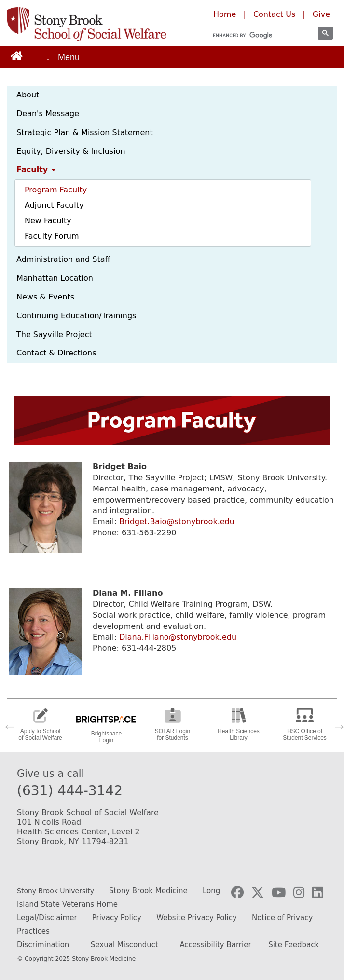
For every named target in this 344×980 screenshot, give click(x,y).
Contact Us (274, 14)
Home (225, 14)
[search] (256, 35)
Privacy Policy (117, 918)
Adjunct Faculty (54, 205)
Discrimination (43, 945)
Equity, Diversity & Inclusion (71, 151)
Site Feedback (294, 945)
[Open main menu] (62, 57)
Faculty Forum (52, 236)
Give (321, 14)
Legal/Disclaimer (47, 918)
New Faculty (48, 221)
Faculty (36, 170)
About (28, 95)
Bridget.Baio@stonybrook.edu (177, 522)
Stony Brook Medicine (148, 891)
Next (337, 724)
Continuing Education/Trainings (76, 316)
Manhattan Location (55, 278)
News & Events (45, 297)
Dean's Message (48, 114)
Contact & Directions (56, 353)
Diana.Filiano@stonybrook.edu (178, 637)
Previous (7, 724)
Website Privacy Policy (197, 918)
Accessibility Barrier (215, 945)
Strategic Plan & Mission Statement (85, 132)
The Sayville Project (54, 334)
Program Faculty (56, 190)
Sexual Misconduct (124, 945)
